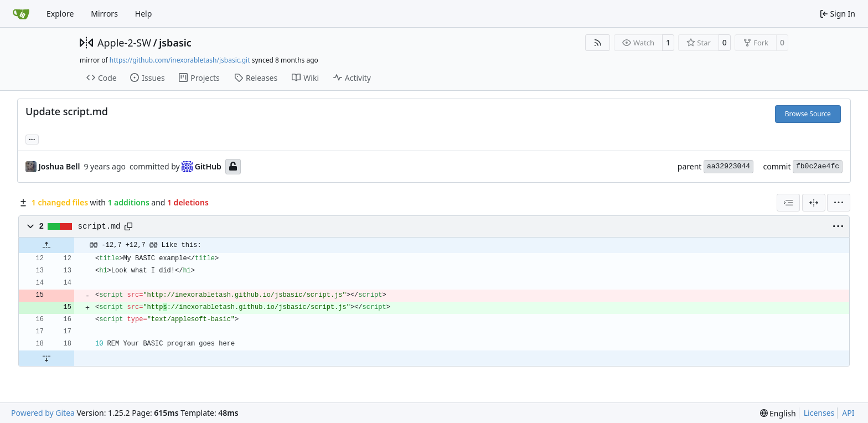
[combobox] (788, 203)
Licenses (819, 413)
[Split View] (814, 203)
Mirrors (104, 14)
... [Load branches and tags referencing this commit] (32, 138)
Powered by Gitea (43, 413)
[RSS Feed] (598, 43)
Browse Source (808, 114)
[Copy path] (128, 226)
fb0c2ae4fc (818, 166)
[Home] (21, 14)
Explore (60, 14)
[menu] (839, 203)
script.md (99, 226)
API (848, 413)
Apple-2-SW (124, 43)
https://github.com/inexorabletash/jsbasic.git (180, 60)
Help (144, 14)
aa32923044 (728, 166)
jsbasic (175, 43)
